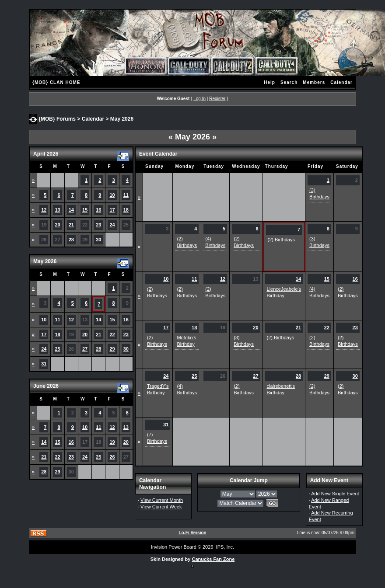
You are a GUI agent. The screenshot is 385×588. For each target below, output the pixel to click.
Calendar (341, 82)
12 (44, 210)
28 (71, 240)
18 (126, 210)
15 (85, 210)
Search (289, 82)
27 (85, 349)
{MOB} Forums (57, 118)
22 (112, 334)
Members (314, 82)
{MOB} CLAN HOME (56, 82)
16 (98, 210)
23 (98, 225)
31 (44, 364)
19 (112, 442)
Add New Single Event (335, 494)
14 (71, 210)
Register (217, 99)
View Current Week (161, 507)
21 (71, 225)
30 (98, 240)
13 (57, 210)
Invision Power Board (174, 547)
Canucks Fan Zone (213, 559)
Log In (199, 99)
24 (112, 225)
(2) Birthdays (281, 240)
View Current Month (162, 500)
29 (112, 349)
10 (112, 195)
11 (126, 195)
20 (57, 225)
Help (269, 82)
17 (112, 210)
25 (57, 349)
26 (112, 457)
